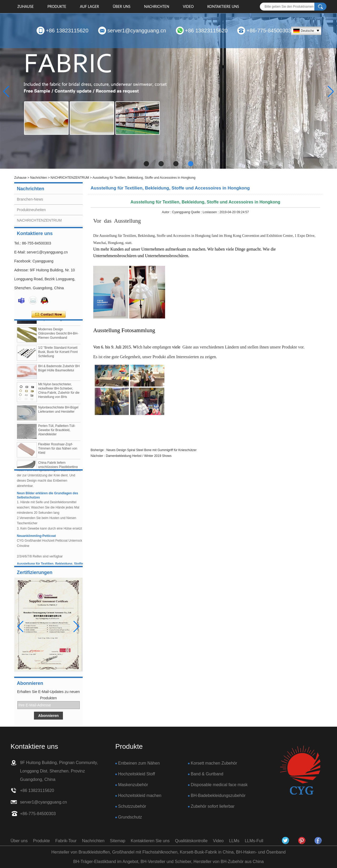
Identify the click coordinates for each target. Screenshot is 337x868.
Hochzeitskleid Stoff (136, 774)
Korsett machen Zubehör (214, 763)
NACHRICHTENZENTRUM (70, 178)
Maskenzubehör (133, 785)
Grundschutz (130, 817)
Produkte (57, 6)
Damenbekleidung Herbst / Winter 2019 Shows (139, 456)
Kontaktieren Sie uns (150, 841)
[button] (146, 164)
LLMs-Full (254, 841)
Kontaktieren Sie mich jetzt (49, 315)
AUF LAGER (90, 6)
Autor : (167, 212)
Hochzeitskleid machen (140, 795)
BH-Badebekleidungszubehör (218, 795)
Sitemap (118, 841)
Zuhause (26, 6)
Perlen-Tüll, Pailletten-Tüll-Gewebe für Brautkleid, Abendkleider (57, 432)
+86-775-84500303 (269, 31)
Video (188, 6)
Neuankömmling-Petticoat (36, 537)
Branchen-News (30, 199)
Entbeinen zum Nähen (139, 763)
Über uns (122, 6)
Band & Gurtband (207, 774)
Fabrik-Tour (66, 841)
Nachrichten (157, 6)
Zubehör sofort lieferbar (212, 806)
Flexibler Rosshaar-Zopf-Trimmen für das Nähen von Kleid (58, 450)
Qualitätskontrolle (191, 841)
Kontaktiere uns (223, 6)
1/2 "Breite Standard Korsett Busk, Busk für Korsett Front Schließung (58, 353)
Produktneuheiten (31, 210)
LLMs (234, 841)
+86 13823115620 (67, 31)
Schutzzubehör (132, 806)
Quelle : (197, 212)
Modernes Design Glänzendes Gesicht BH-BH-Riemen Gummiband (58, 335)
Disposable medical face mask (219, 785)
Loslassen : (211, 212)
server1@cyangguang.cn (137, 31)
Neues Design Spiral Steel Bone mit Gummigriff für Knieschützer (152, 450)
